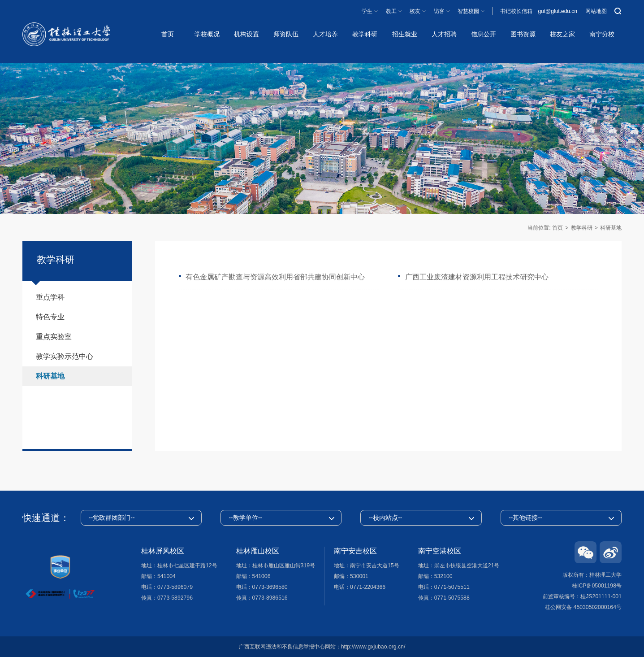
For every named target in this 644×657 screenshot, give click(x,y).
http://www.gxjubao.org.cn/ (373, 647)
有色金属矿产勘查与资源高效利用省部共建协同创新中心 (275, 277)
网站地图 (596, 11)
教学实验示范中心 (65, 356)
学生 (367, 11)
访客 (439, 11)
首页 (558, 228)
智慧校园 (468, 11)
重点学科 (50, 297)
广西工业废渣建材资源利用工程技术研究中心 (477, 277)
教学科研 (582, 228)
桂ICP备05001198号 (597, 586)
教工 (391, 11)
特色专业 (50, 317)
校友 (415, 11)
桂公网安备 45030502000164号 (583, 607)
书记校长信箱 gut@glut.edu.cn (539, 11)
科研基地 (611, 228)
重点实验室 (54, 337)
